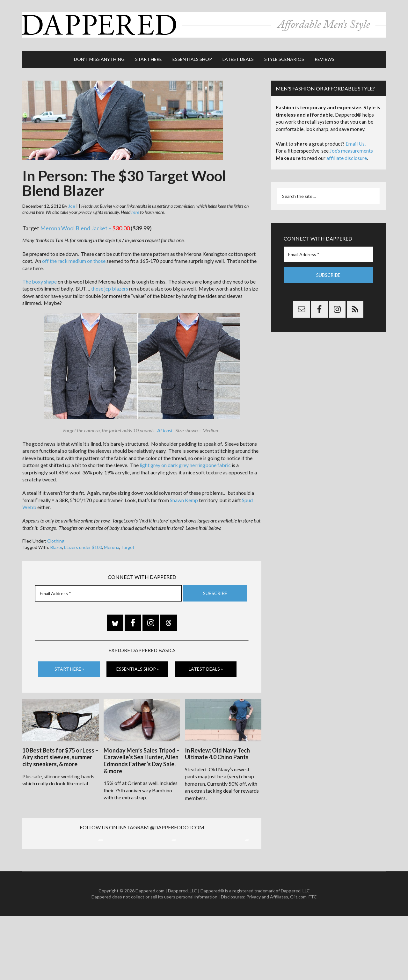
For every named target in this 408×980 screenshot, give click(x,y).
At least (165, 427)
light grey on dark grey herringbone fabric (185, 462)
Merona (112, 544)
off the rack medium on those (74, 258)
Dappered (204, 24)
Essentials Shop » (138, 666)
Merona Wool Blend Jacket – (85, 225)
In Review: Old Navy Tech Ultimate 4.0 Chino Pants (217, 750)
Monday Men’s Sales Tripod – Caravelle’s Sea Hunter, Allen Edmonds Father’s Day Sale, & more (142, 757)
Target (128, 544)
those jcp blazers (110, 286)
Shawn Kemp (184, 497)
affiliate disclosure (347, 155)
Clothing (56, 538)
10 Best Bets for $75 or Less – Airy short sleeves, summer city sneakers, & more (60, 753)
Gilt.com (298, 961)
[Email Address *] (108, 590)
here (135, 209)
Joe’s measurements (351, 148)
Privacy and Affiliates (267, 961)
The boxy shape (40, 279)
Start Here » (69, 666)
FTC (313, 961)
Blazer (56, 544)
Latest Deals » (206, 666)
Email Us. (356, 141)
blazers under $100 (83, 544)
